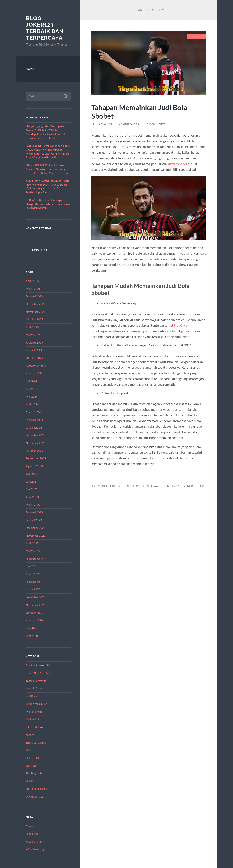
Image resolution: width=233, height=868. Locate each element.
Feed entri (32, 834)
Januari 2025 (34, 350)
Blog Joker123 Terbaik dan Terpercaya (45, 28)
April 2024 (32, 404)
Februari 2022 (34, 559)
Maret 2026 (33, 289)
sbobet (30, 735)
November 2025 (36, 312)
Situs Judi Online (36, 742)
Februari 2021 (34, 582)
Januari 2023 (34, 520)
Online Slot (32, 719)
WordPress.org (35, 849)
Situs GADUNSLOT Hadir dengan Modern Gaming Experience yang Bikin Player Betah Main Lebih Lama (48, 169)
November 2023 (36, 443)
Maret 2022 (33, 551)
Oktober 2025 (34, 319)
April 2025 (32, 327)
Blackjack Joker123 (38, 665)
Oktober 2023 (34, 451)
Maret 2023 (33, 505)
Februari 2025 (34, 342)
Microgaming (34, 712)
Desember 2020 (36, 597)
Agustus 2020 (34, 620)
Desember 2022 (36, 528)
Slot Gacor (181, 325)
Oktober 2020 (34, 613)
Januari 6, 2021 (103, 124)
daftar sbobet (178, 164)
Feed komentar (35, 841)
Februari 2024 (34, 420)
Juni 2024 (32, 389)
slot (28, 750)
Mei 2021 (32, 566)
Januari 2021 (34, 589)
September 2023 (36, 458)
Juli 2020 (31, 628)
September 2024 (36, 366)
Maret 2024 (33, 412)
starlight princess (36, 789)
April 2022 (32, 543)
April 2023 (32, 497)
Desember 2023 (36, 435)
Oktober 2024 (34, 358)
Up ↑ (203, 486)
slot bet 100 (33, 758)
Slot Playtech (34, 773)
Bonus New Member (38, 673)
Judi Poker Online (36, 704)
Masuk (30, 826)
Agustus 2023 (34, 466)
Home (30, 69)
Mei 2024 (32, 397)
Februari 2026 (34, 296)
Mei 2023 (32, 489)
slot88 (30, 781)
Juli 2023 (31, 474)
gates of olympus (36, 681)
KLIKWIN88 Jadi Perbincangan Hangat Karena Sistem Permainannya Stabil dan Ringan (48, 204)
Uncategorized (35, 796)
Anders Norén (186, 486)
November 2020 (36, 605)
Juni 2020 (32, 636)
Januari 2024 (34, 427)
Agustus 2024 (34, 373)
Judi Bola (31, 696)
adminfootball (130, 124)
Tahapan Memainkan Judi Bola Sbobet (139, 112)
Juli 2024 (31, 381)
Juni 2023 (32, 481)
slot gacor (32, 766)
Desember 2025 (36, 304)
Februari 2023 (34, 512)
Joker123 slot (34, 688)
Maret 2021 (33, 574)
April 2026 (32, 281)
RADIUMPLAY (35, 727)
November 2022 (36, 536)
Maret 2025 (33, 335)
